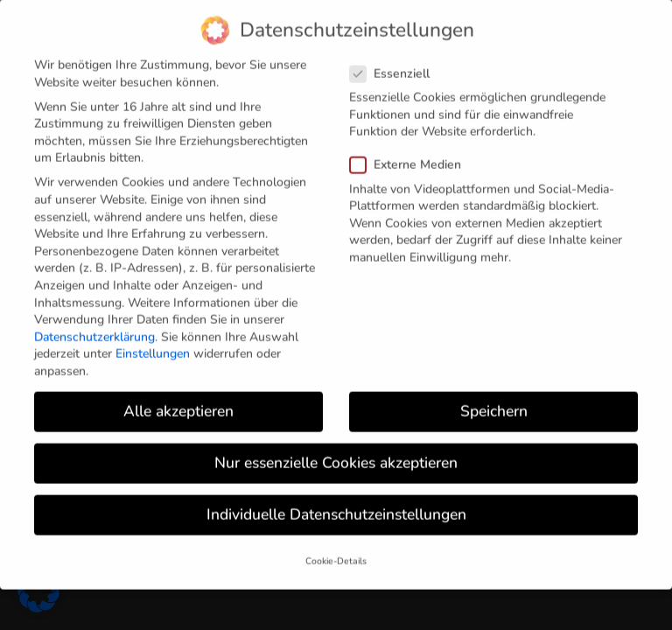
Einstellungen (153, 337)
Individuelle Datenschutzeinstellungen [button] (336, 498)
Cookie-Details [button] (336, 545)
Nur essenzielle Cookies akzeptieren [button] (336, 445)
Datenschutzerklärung (94, 320)
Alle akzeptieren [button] (178, 394)
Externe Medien (413, 148)
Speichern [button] (494, 394)
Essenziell (397, 56)
